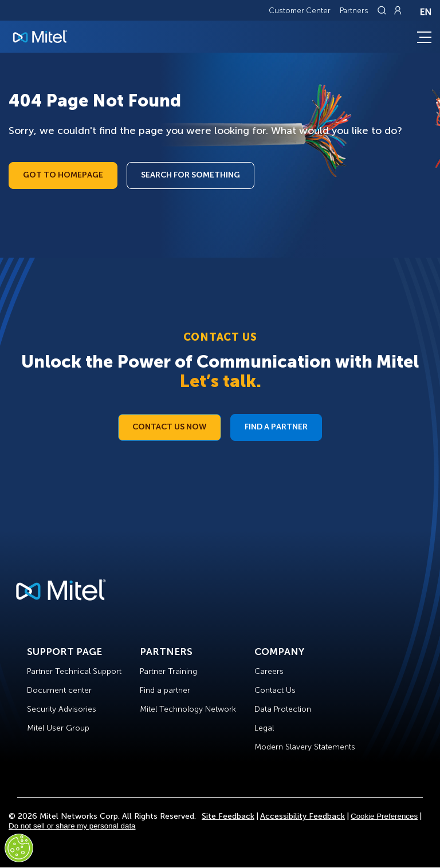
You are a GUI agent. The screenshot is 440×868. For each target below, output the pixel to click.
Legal (264, 728)
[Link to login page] (398, 10)
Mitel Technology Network (188, 709)
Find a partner (165, 690)
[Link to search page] (383, 10)
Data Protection (283, 709)
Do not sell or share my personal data (72, 826)
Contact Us (275, 690)
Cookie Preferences (384, 816)
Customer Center (300, 11)
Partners (354, 11)
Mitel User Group (58, 728)
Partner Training (168, 671)
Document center (59, 690)
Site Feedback (228, 816)
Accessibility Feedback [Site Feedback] (302, 816)
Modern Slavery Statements (305, 747)
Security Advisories (62, 709)
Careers (269, 671)
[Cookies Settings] (19, 848)
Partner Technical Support (74, 671)
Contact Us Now (170, 427)
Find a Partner (276, 427)
